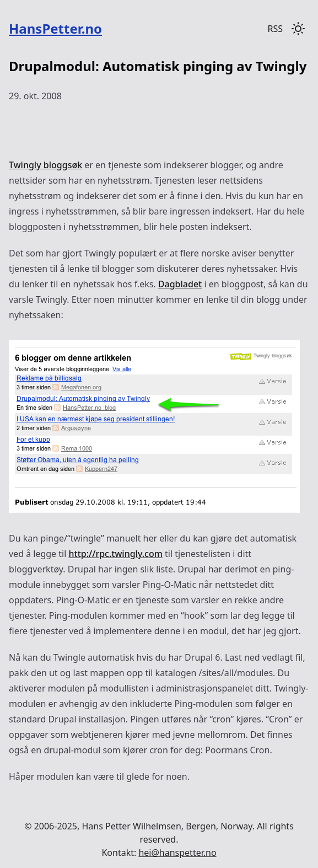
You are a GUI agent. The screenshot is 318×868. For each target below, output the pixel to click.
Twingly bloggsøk (45, 165)
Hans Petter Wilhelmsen (131, 826)
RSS (275, 29)
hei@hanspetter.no (177, 853)
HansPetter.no (55, 28)
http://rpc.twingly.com (116, 554)
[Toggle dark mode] (298, 29)
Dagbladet (180, 284)
